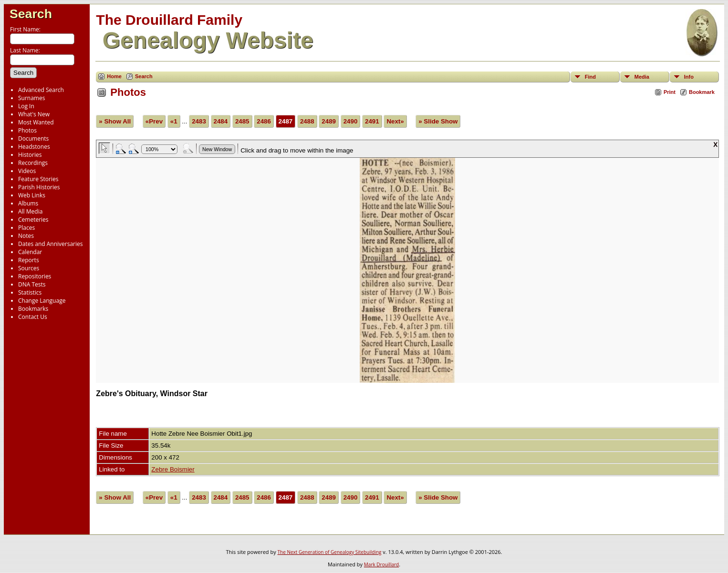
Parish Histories (39, 187)
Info (689, 77)
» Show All (115, 121)
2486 (264, 121)
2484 (221, 121)
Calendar (30, 252)
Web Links (32, 195)
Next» (395, 121)
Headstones (34, 147)
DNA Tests (32, 284)
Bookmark (702, 92)
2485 (242, 121)
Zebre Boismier (173, 469)
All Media (30, 211)
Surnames (31, 98)
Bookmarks (33, 309)
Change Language (42, 301)
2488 (307, 121)
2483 (199, 121)
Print (670, 92)
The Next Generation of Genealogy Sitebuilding (330, 552)
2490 (351, 121)
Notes (26, 236)
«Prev (154, 121)
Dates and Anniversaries (50, 244)
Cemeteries (33, 220)
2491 (372, 121)
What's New (34, 114)
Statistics (30, 292)
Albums (28, 203)
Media (642, 77)
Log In (26, 106)
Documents (33, 138)
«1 (174, 121)
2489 (329, 121)
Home (114, 76)
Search (31, 14)
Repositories (35, 276)
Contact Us (33, 317)
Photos (27, 130)
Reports (29, 260)
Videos (27, 171)
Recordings (33, 163)
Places (26, 228)
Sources (29, 268)
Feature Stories (38, 179)
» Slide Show (438, 121)
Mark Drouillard (381, 564)
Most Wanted (36, 122)
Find (590, 77)
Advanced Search (41, 90)
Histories (30, 155)
